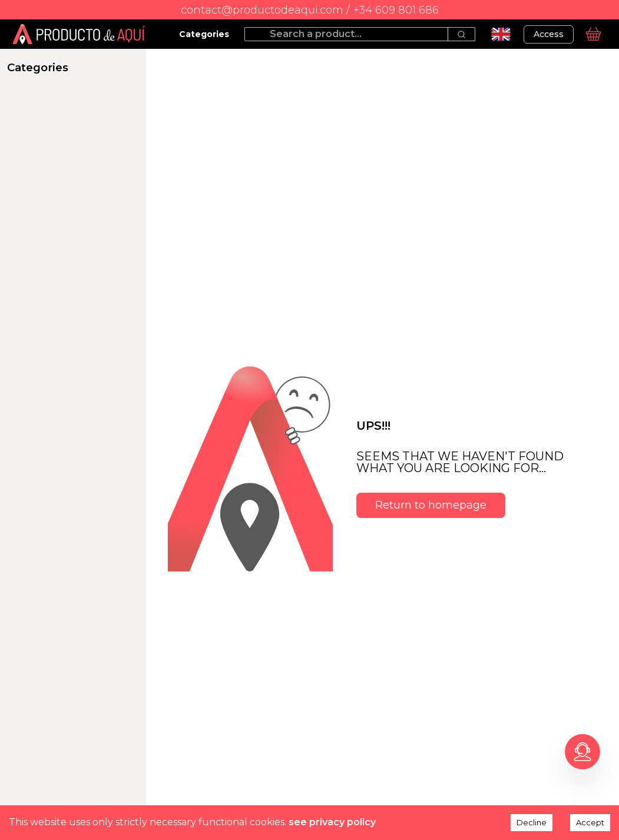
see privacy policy (332, 822)
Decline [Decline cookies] (532, 822)
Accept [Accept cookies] (590, 822)
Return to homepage (431, 505)
